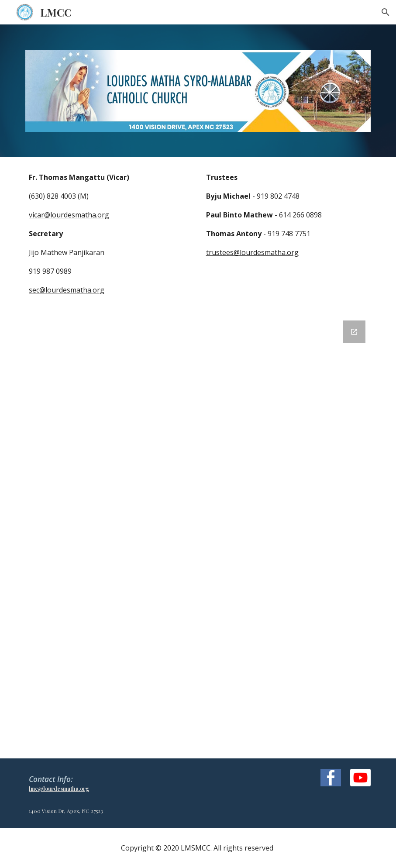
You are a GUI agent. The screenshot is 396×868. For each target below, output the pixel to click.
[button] (386, 12)
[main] (109, 234)
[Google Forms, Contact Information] (198, 534)
